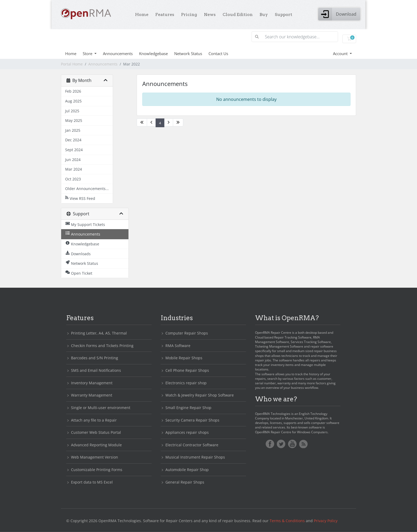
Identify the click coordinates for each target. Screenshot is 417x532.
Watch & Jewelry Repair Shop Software (200, 395)
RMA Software (178, 346)
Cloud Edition (238, 15)
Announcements (118, 53)
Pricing (189, 15)
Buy (264, 15)
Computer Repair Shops (187, 333)
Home (142, 15)
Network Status (188, 53)
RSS (303, 444)
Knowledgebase (153, 53)
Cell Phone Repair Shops (187, 370)
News (210, 15)
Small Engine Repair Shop (188, 408)
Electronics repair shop (186, 383)
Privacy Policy (326, 521)
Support (283, 15)
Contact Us (218, 53)
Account (341, 53)
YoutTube (292, 444)
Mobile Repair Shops (184, 358)
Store (88, 53)
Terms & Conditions (287, 521)
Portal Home (72, 64)
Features (165, 15)
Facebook (270, 444)
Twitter (281, 444)
